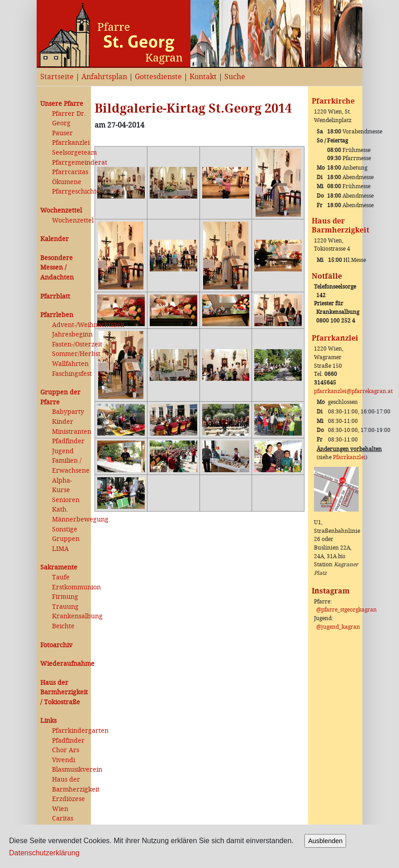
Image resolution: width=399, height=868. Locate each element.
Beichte (63, 626)
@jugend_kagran (338, 627)
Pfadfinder (68, 441)
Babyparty (68, 412)
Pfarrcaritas (70, 172)
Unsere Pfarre (62, 104)
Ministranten (70, 432)
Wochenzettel (61, 211)
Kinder (63, 422)
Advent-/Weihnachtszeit (70, 325)
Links (48, 721)
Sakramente (59, 567)
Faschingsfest (70, 374)
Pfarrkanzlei (70, 143)
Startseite (57, 77)
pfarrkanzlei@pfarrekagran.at (353, 391)
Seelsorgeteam (70, 153)
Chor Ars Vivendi (66, 755)
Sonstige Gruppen (66, 534)
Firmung (65, 597)
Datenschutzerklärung (44, 853)
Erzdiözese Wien (69, 804)
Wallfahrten (70, 364)
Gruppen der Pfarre (60, 397)
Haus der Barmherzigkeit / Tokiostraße (64, 693)
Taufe (61, 577)
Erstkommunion (70, 587)
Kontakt (203, 77)
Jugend (63, 451)
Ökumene (67, 182)
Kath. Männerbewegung (70, 515)
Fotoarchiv (56, 645)
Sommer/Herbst (70, 354)
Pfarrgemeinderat (70, 163)
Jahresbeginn (70, 334)
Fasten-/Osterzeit (70, 344)
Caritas (63, 818)
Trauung (65, 607)
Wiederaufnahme (64, 664)
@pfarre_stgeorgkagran (347, 610)
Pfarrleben (57, 315)
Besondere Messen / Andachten (57, 268)
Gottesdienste (158, 77)
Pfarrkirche (333, 101)
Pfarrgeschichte (70, 192)
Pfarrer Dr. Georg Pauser (69, 123)
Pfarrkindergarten (70, 731)
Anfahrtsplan (104, 77)
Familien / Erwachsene (70, 466)
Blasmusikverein (70, 770)
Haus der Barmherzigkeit (70, 785)
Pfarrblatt (55, 296)
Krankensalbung (70, 616)
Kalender (55, 239)
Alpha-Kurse (62, 486)
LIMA (60, 549)
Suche (235, 77)
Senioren (66, 500)
